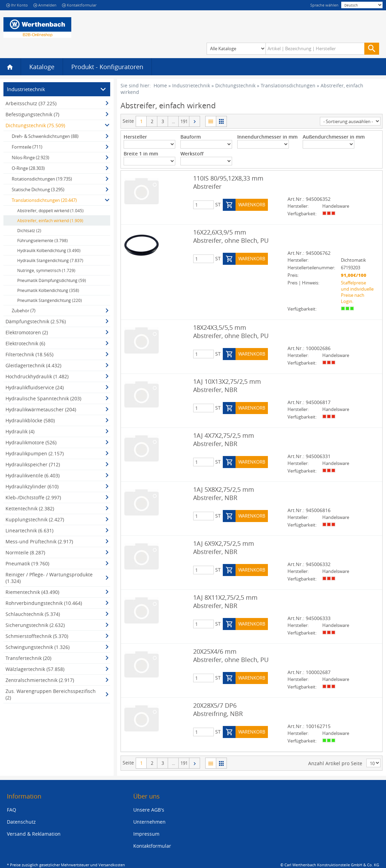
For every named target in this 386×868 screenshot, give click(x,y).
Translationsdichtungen (288, 85)
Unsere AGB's (149, 810)
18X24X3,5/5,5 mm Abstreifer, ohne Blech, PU (231, 332)
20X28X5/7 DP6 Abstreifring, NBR (218, 709)
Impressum (146, 834)
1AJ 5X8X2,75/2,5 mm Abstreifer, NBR (224, 493)
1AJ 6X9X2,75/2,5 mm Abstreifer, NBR (224, 547)
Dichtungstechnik (235, 85)
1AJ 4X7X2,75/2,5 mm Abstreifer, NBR (224, 440)
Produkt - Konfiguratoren (107, 67)
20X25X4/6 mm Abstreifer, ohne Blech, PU (231, 655)
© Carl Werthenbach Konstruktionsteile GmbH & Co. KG (330, 865)
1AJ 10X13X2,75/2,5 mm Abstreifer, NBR (227, 386)
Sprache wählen (324, 5)
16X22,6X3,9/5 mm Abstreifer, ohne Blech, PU (231, 236)
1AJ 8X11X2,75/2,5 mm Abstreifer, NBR (225, 601)
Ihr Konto (17, 5)
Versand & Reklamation (34, 834)
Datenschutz (21, 822)
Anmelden (45, 5)
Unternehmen (149, 822)
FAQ (12, 810)
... (173, 121)
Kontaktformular (79, 5)
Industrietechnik (191, 85)
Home (160, 85)
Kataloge (42, 67)
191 (184, 121)
